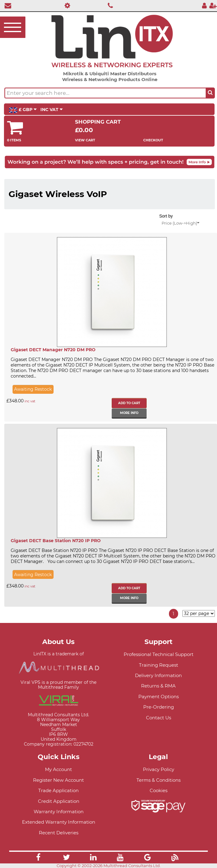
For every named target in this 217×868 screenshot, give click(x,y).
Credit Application (59, 801)
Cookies (159, 790)
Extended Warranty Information (59, 822)
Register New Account (58, 780)
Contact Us (159, 718)
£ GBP (23, 110)
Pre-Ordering (159, 707)
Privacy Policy (159, 769)
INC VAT (52, 110)
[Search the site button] (210, 93)
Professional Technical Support (159, 654)
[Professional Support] (66, 5)
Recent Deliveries (59, 833)
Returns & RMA (158, 686)
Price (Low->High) (180, 223)
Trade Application (58, 790)
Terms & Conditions (159, 780)
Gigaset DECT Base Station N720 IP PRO (56, 541)
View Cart (85, 140)
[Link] (38, 858)
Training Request (159, 665)
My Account (58, 769)
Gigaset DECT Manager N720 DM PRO (53, 350)
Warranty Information (59, 812)
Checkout (153, 140)
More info (129, 413)
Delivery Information (158, 675)
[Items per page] (199, 613)
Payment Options (159, 697)
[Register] (213, 5)
